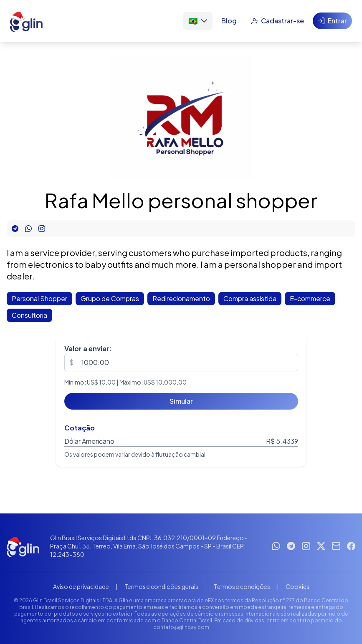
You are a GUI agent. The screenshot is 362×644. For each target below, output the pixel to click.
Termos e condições (242, 586)
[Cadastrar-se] (277, 21)
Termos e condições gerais (161, 586)
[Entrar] (332, 21)
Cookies (297, 586)
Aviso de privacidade (81, 586)
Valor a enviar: (88, 348)
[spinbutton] (181, 362)
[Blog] (229, 21)
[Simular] (181, 401)
